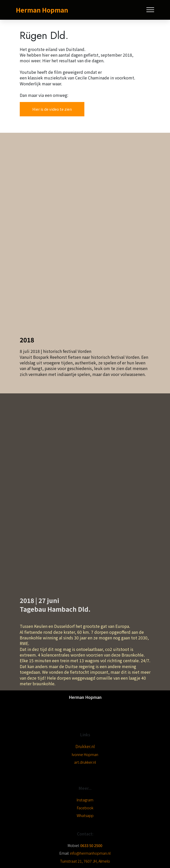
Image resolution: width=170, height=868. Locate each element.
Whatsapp (85, 815)
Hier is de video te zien (52, 109)
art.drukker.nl (85, 762)
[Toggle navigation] (150, 10)
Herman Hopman (42, 10)
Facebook (85, 808)
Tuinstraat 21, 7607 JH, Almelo (85, 861)
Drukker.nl (85, 746)
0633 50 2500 (91, 845)
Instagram (85, 800)
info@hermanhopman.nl (90, 853)
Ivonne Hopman (85, 754)
